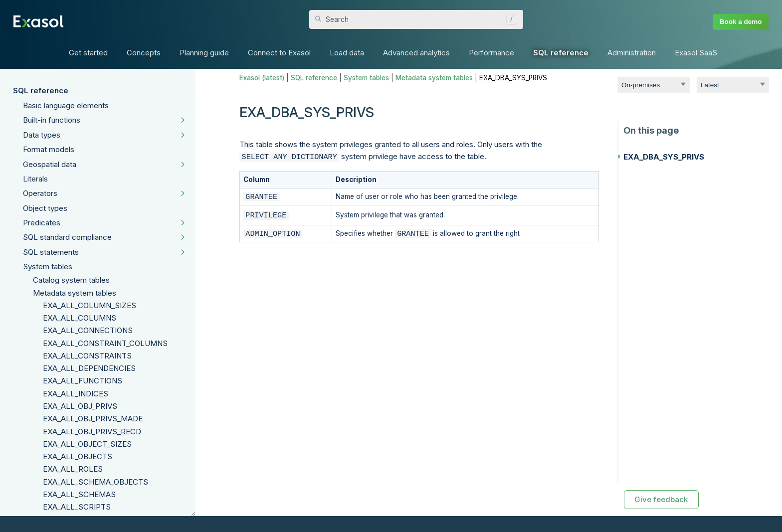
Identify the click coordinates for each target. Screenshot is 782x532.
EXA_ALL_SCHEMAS (79, 494)
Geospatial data (50, 164)
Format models (49, 149)
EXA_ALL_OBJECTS (78, 456)
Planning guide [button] (204, 53)
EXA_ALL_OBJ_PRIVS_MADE (93, 419)
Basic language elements (66, 105)
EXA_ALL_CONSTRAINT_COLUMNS (105, 343)
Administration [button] (632, 53)
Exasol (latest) (262, 78)
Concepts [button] (144, 53)
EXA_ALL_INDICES (76, 394)
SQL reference (41, 90)
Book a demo (741, 22)
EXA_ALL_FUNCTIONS (83, 381)
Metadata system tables (75, 293)
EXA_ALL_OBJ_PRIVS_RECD (92, 432)
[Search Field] (416, 19)
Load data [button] (347, 53)
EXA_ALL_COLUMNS (80, 318)
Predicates (42, 223)
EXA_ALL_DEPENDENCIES (89, 368)
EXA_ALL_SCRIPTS (77, 507)
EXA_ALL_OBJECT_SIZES (87, 444)
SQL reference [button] (561, 53)
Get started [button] (88, 53)
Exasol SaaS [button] (696, 53)
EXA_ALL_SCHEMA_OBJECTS (96, 482)
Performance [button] (491, 53)
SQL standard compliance (67, 237)
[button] (509, 19)
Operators (40, 193)
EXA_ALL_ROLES (73, 469)
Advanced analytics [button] (416, 53)
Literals (35, 179)
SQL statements (51, 252)
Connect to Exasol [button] (279, 53)
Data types (42, 135)
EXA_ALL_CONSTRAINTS (87, 356)
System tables (48, 266)
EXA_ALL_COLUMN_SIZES (90, 305)
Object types (45, 208)
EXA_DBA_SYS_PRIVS (664, 157)
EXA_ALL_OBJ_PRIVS (80, 406)
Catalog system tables (71, 280)
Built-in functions (52, 120)
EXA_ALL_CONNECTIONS (88, 330)
